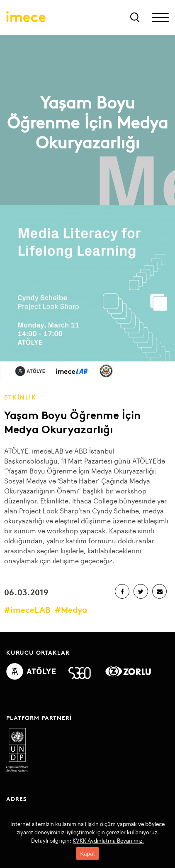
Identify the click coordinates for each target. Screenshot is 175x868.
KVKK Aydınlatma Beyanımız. (108, 841)
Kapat (87, 854)
